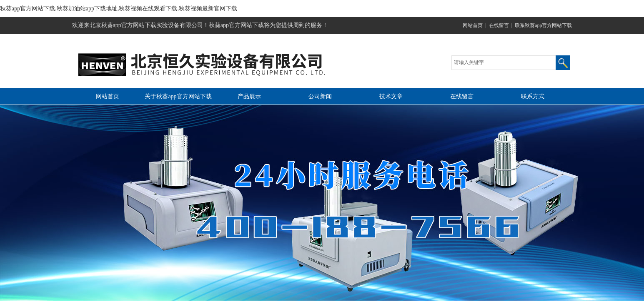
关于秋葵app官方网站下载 (178, 96)
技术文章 (391, 96)
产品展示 (249, 96)
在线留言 (499, 25)
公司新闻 (320, 96)
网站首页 (473, 25)
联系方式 (533, 96)
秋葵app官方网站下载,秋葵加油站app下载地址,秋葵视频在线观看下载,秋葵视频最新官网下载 (119, 9)
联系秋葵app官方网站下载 (543, 25)
